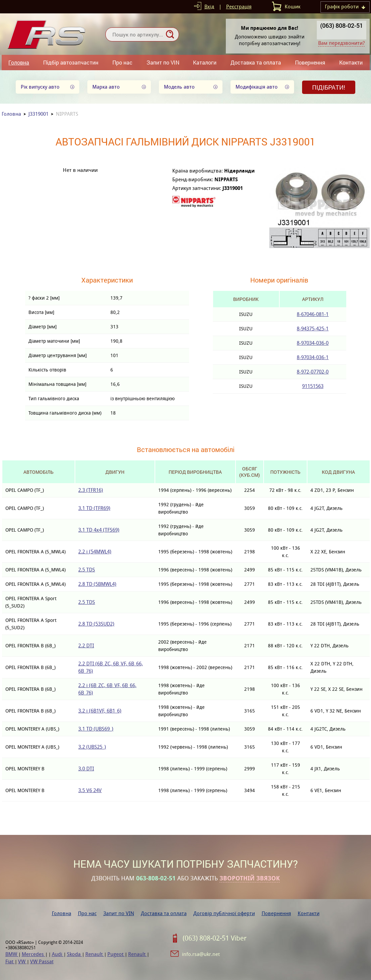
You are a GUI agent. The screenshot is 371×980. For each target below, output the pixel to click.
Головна (19, 62)
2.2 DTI (86, 645)
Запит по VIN (163, 62)
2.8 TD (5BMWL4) (97, 584)
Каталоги (205, 62)
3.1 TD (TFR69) (94, 508)
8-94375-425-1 (313, 329)
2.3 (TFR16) (91, 490)
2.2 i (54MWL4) (95, 552)
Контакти (351, 62)
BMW (12, 954)
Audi (58, 954)
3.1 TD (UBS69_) (96, 729)
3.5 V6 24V (90, 790)
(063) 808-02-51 (342, 25)
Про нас (122, 62)
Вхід (209, 7)
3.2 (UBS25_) (92, 747)
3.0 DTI (86, 769)
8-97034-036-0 (313, 343)
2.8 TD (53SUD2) (96, 624)
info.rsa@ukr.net (201, 954)
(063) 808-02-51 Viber (215, 938)
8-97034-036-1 (313, 357)
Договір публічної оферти (224, 913)
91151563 (313, 386)
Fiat (10, 961)
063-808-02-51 (156, 878)
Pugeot (116, 954)
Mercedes (33, 954)
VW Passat (42, 961)
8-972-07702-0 (313, 372)
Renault (95, 954)
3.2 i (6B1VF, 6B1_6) (100, 711)
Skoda (74, 954)
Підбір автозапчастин (71, 62)
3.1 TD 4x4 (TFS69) (99, 530)
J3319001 (38, 114)
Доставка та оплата (256, 62)
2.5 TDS (87, 570)
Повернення (310, 62)
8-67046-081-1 (313, 314)
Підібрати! (329, 87)
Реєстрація (239, 7)
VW (22, 961)
